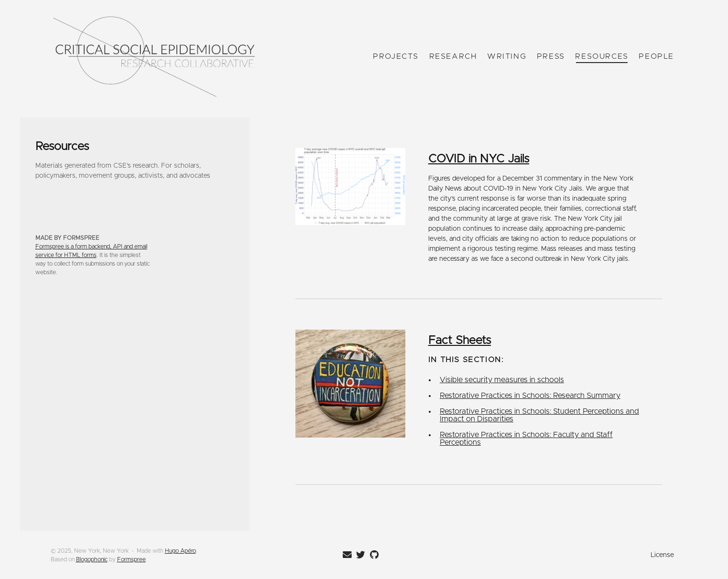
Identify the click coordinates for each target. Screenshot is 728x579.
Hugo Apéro (180, 551)
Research (453, 56)
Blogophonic (92, 559)
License (662, 555)
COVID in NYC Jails (479, 159)
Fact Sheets (460, 341)
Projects (396, 56)
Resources (602, 56)
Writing (506, 56)
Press (550, 56)
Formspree (131, 559)
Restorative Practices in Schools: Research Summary (530, 396)
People (656, 56)
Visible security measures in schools (502, 380)
